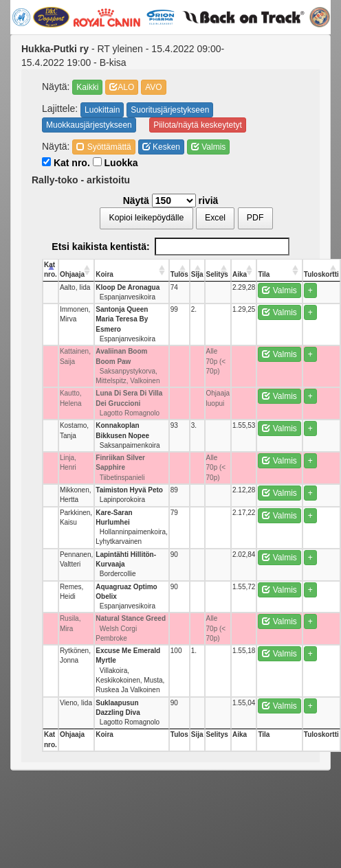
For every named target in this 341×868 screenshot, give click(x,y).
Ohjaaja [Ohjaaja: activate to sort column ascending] (72, 274)
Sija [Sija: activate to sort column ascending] (197, 274)
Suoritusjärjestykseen (170, 110)
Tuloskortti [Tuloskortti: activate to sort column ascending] (321, 274)
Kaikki (87, 87)
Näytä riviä (171, 201)
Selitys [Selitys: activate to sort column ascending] (217, 274)
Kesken (161, 147)
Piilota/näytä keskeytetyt (198, 125)
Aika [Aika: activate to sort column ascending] (240, 274)
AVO (153, 87)
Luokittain (102, 110)
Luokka (115, 163)
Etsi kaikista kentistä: (170, 247)
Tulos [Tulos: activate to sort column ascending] (179, 274)
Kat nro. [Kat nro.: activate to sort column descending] (51, 270)
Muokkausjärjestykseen (89, 125)
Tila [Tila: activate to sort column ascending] (264, 274)
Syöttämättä (103, 147)
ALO (122, 87)
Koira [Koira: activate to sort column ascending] (104, 274)
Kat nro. (66, 163)
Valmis (208, 147)
